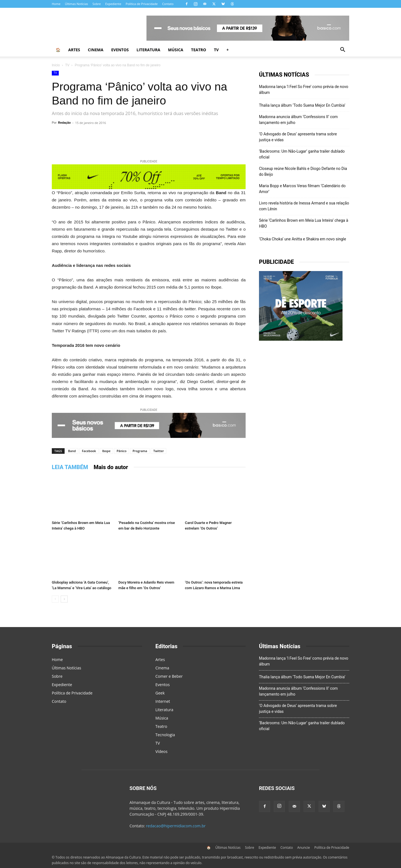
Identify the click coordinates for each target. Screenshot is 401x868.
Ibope (106, 451)
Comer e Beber (169, 676)
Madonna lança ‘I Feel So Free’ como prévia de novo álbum (304, 90)
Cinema (96, 50)
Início (56, 65)
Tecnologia (165, 735)
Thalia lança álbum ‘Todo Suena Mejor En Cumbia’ (302, 105)
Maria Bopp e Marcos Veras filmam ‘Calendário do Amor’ (302, 189)
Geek (160, 693)
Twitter (158, 451)
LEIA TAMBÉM (70, 467)
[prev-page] (55, 599)
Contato (168, 4)
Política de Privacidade (142, 4)
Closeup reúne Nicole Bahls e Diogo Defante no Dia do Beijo (303, 171)
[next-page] (64, 599)
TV (216, 50)
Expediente (113, 4)
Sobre (97, 4)
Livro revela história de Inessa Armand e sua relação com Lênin (304, 206)
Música (176, 50)
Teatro (199, 50)
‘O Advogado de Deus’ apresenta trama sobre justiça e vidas (298, 137)
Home (56, 4)
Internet (163, 701)
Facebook (89, 451)
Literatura (148, 50)
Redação (64, 123)
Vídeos (161, 751)
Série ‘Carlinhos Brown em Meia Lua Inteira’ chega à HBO (304, 223)
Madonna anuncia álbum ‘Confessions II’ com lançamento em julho (298, 120)
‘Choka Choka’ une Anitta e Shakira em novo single (303, 239)
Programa (140, 451)
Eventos (120, 50)
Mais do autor (111, 467)
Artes (74, 50)
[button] (343, 50)
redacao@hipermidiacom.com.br (176, 826)
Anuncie (304, 848)
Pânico (122, 451)
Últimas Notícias (76, 4)
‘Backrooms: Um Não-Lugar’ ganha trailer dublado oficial (302, 154)
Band (72, 451)
